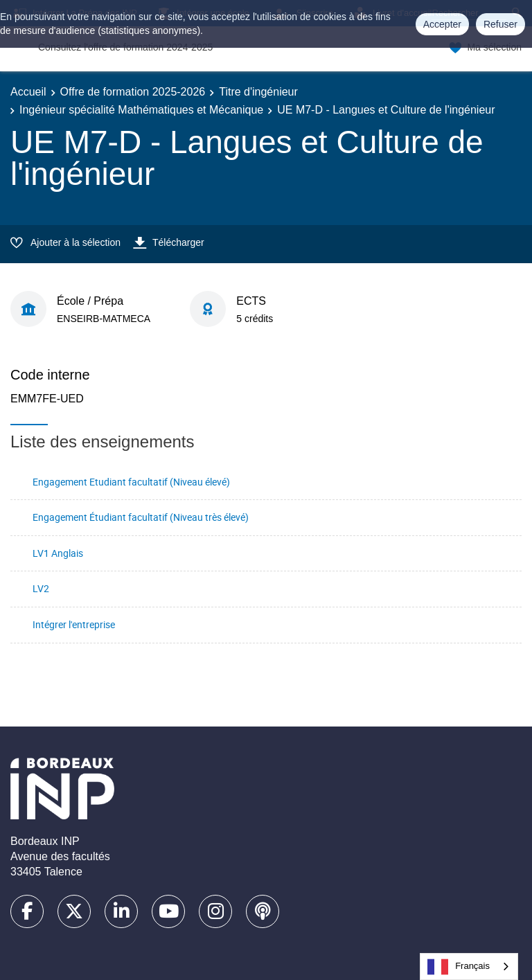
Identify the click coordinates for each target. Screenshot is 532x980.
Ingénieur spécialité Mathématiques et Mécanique (141, 110)
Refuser (500, 24)
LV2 (41, 588)
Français (459, 967)
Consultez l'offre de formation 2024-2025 (125, 47)
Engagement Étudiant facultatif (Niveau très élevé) (141, 517)
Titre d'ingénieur (258, 92)
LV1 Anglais (58, 553)
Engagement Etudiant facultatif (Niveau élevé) (131, 482)
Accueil (28, 92)
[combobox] (469, 966)
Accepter (442, 24)
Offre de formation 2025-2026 (133, 92)
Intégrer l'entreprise (74, 624)
